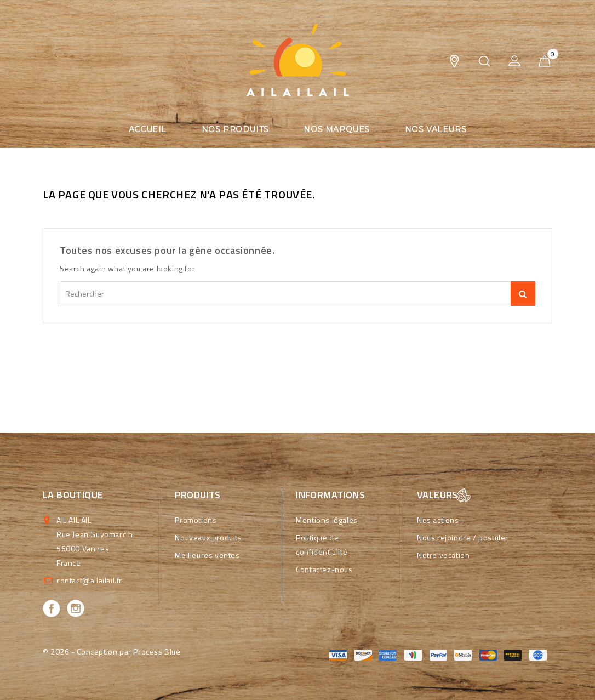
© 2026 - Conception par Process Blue (112, 651)
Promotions (196, 520)
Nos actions (438, 520)
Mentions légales (327, 520)
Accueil (148, 129)
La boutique (73, 495)
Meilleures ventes (207, 555)
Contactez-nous (324, 569)
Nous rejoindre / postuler (463, 537)
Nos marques (337, 129)
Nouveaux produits (208, 537)
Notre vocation (443, 555)
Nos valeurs (436, 129)
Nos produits (235, 129)
